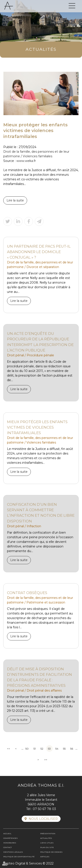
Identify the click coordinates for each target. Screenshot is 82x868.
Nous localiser (43, 819)
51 (35, 749)
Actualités (46, 838)
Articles (45, 857)
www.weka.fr (26, 161)
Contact (8, 847)
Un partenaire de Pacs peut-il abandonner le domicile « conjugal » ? (39, 252)
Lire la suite (15, 200)
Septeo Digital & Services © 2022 (28, 863)
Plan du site (47, 847)
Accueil (7, 834)
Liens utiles (47, 843)
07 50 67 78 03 (44, 809)
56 (72, 749)
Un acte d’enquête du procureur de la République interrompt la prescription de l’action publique (40, 342)
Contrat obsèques (27, 593)
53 (49, 749)
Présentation (48, 834)
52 (42, 749)
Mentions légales (13, 852)
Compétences (10, 838)
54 (57, 749)
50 (27, 749)
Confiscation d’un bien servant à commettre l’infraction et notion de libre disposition (41, 513)
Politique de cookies (51, 852)
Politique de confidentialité (19, 857)
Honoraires (10, 843)
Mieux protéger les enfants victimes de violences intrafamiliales (37, 427)
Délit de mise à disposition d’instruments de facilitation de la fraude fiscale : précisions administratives (39, 677)
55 (64, 749)
